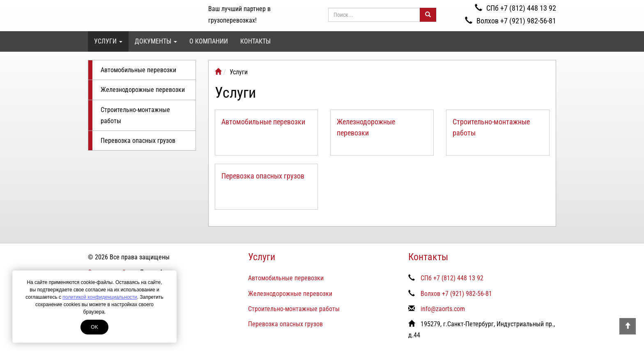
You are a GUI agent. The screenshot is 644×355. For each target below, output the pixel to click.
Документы (156, 41)
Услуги (108, 41)
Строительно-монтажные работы (135, 115)
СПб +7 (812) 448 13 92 (515, 8)
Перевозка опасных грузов (138, 141)
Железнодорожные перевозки (143, 90)
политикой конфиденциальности (100, 297)
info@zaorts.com (443, 309)
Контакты (255, 41)
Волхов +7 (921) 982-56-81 (511, 21)
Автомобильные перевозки (138, 70)
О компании (209, 41)
